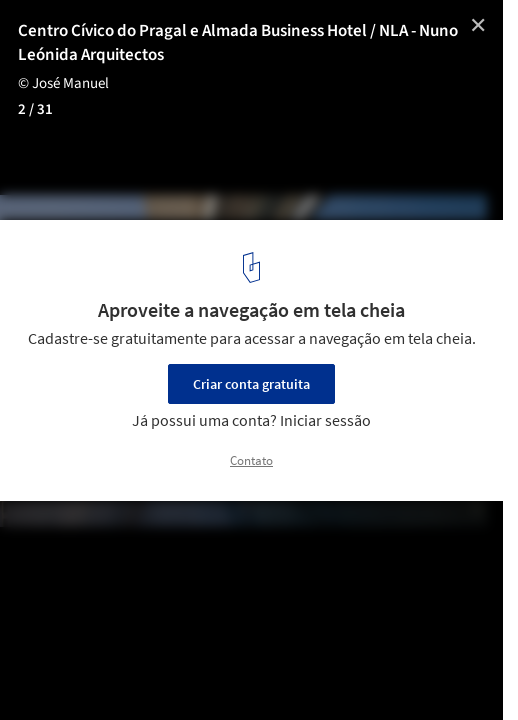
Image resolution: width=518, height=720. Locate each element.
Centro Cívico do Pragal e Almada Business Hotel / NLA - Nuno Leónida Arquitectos (238, 43)
